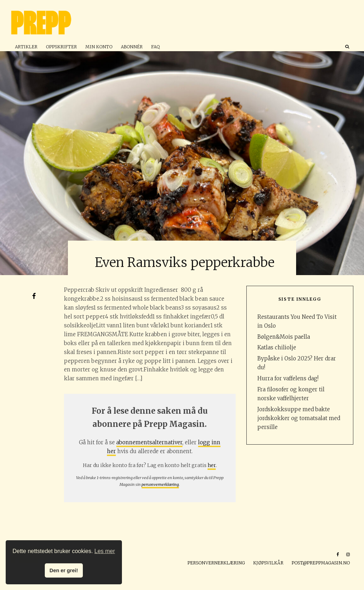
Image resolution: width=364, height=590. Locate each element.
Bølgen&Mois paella (284, 337)
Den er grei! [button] (64, 570)
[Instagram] (348, 554)
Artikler (26, 47)
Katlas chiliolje (277, 347)
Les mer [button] (105, 551)
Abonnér (132, 47)
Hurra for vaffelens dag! (288, 378)
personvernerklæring (160, 484)
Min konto (99, 47)
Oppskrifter (61, 47)
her (212, 465)
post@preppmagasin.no (321, 563)
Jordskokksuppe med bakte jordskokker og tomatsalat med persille (299, 418)
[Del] (34, 296)
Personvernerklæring (216, 563)
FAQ (155, 47)
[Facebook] (338, 554)
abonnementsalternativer (149, 442)
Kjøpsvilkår (268, 563)
